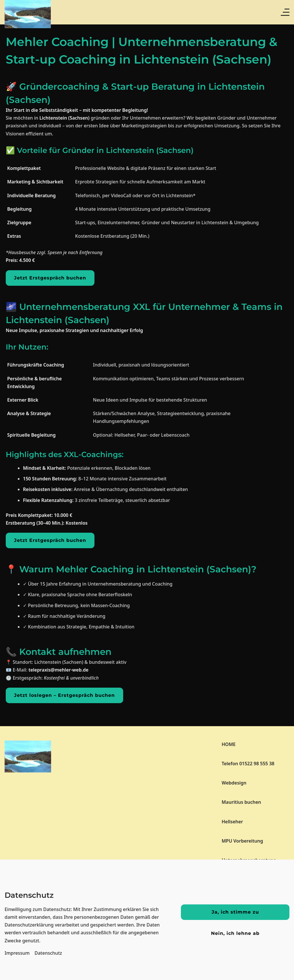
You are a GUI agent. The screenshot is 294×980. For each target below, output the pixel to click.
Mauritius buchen (241, 802)
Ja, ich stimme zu (235, 912)
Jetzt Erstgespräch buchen (50, 278)
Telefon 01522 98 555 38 (248, 764)
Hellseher (232, 822)
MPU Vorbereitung (242, 841)
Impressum (17, 953)
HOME (229, 744)
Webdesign (234, 783)
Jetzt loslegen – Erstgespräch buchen (64, 695)
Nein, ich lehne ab (235, 933)
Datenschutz (48, 953)
